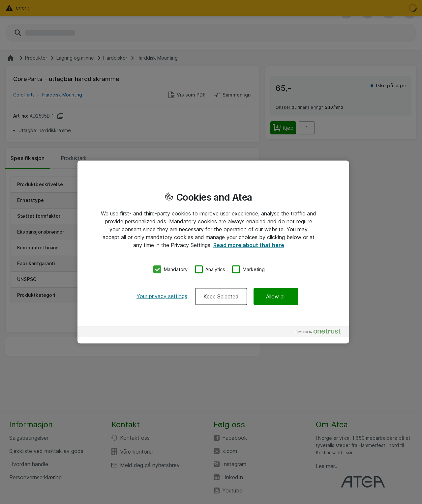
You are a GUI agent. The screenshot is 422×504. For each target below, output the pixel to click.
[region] (213, 252)
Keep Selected (221, 296)
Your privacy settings (162, 296)
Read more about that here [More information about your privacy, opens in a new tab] (249, 245)
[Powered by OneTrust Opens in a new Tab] (321, 333)
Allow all (276, 296)
